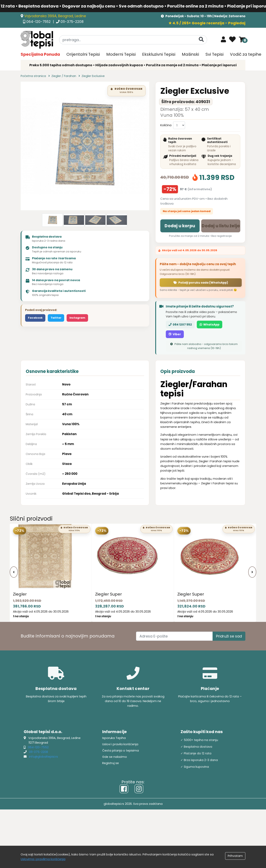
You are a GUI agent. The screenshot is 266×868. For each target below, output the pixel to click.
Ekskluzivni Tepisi (159, 54)
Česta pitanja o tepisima (121, 751)
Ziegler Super (109, 594)
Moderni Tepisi (121, 54)
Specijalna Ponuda (40, 54)
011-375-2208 (72, 22)
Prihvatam (235, 856)
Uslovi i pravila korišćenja (120, 744)
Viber (175, 334)
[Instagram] (139, 789)
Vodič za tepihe (246, 54)
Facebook (35, 318)
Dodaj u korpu (180, 226)
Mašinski (190, 54)
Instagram (77, 318)
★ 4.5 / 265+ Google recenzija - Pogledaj (207, 23)
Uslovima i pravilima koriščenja (43, 859)
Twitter (56, 318)
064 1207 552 (180, 325)
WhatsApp (210, 325)
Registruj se (111, 763)
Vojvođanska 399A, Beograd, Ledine (55, 16)
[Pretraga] (201, 40)
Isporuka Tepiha (114, 738)
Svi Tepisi (214, 54)
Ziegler (20, 594)
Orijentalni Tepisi (83, 54)
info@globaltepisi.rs (43, 757)
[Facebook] (124, 789)
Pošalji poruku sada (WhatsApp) (201, 283)
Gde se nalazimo (115, 757)
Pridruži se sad (229, 636)
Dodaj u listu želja (221, 226)
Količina (166, 125)
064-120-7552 (39, 22)
